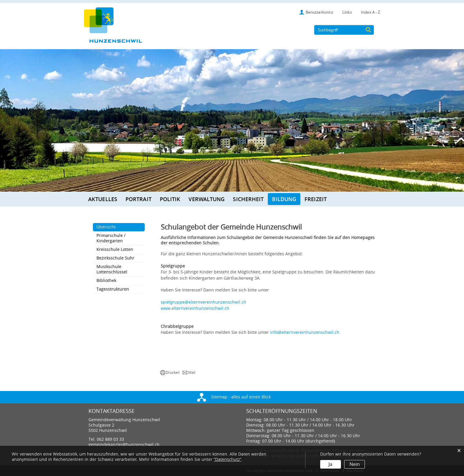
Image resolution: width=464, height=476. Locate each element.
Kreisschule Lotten (115, 250)
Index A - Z (370, 12)
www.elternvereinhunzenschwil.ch (198, 308)
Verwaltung (207, 199)
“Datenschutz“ (228, 460)
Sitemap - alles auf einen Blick (234, 397)
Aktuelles (103, 199)
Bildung (284, 199)
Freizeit (316, 199)
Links (347, 12)
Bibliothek (106, 281)
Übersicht (119, 227)
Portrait (138, 199)
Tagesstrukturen (113, 289)
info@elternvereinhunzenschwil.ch (305, 332)
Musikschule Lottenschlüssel (112, 269)
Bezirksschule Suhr (115, 258)
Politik (170, 199)
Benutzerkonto (319, 12)
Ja (330, 464)
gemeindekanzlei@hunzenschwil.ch (124, 445)
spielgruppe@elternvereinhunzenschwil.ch (203, 302)
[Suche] (368, 30)
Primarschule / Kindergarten (111, 238)
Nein (354, 464)
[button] (170, 373)
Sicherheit (248, 199)
